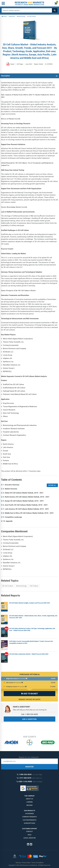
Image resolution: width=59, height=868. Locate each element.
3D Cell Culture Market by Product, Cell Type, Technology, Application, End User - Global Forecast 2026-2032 (32, 629)
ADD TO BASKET (29, 694)
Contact (29, 831)
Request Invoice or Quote (29, 699)
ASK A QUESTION (29, 719)
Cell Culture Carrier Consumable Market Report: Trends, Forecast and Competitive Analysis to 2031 (31, 642)
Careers (29, 802)
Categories (29, 814)
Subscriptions (29, 823)
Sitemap (18, 863)
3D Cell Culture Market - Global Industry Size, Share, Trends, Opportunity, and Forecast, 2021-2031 (33, 617)
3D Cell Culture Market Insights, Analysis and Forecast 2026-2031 (30, 603)
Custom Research (29, 820)
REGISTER (30, 767)
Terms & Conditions (37, 863)
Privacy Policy (26, 863)
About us (29, 799)
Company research (29, 817)
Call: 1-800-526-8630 (29, 714)
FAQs (29, 835)
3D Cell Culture (8, 586)
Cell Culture (34, 586)
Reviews (29, 805)
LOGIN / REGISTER (29, 838)
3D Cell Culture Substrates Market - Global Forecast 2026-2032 (29, 654)
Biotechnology (21, 586)
